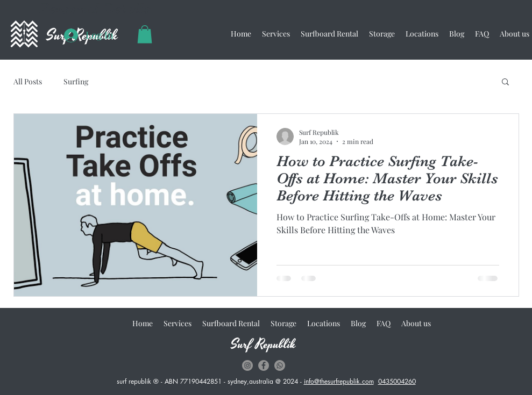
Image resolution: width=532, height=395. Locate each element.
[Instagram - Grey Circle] (247, 365)
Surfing (76, 81)
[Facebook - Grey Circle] (264, 365)
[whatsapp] (280, 365)
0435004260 (397, 381)
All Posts (28, 81)
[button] (145, 34)
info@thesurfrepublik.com (339, 381)
